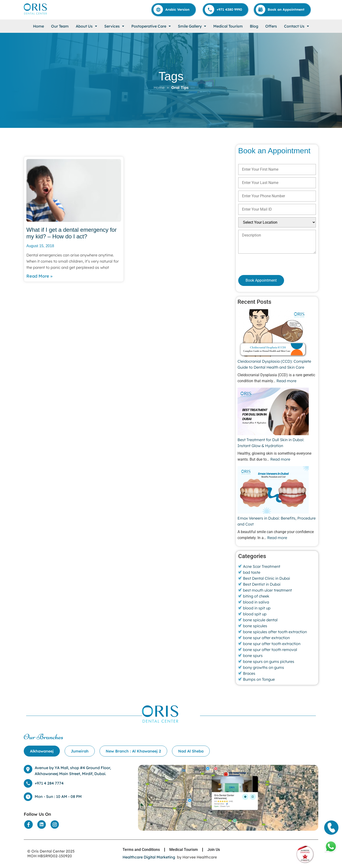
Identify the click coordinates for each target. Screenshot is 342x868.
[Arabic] (174, 10)
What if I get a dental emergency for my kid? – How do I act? (71, 233)
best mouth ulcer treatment (267, 590)
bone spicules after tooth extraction (275, 632)
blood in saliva (256, 602)
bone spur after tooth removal (270, 650)
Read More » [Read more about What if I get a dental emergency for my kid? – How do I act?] (39, 276)
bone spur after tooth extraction (272, 644)
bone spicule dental (260, 620)
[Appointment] (283, 10)
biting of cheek (256, 596)
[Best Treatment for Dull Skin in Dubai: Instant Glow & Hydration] (273, 412)
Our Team (60, 26)
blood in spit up (257, 608)
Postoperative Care (151, 26)
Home (38, 26)
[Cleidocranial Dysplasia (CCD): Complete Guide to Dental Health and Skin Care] (273, 334)
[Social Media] (28, 825)
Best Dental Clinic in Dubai (266, 578)
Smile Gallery (192, 26)
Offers (271, 26)
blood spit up (255, 614)
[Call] (226, 10)
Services (114, 26)
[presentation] (264, 264)
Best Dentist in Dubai (262, 584)
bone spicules (255, 626)
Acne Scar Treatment (262, 566)
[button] (86, 26)
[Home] (36, 14)
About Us (86, 26)
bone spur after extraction (266, 638)
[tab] (42, 751)
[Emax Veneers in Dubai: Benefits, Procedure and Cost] (273, 491)
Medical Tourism (228, 26)
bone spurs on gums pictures (269, 661)
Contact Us (297, 26)
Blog (254, 26)
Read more (286, 381)
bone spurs (253, 656)
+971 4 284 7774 (49, 783)
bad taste (252, 572)
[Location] (228, 829)
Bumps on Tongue (259, 679)
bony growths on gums (264, 667)
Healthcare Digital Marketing (149, 857)
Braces (249, 673)
